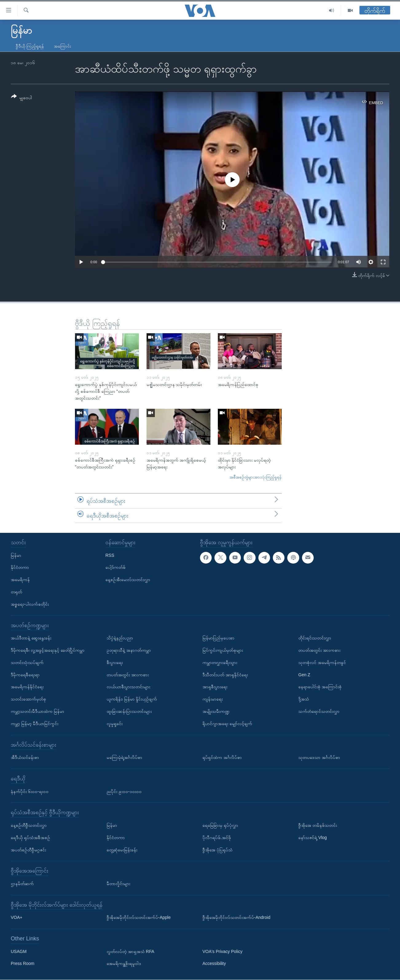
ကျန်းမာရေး (213, 699)
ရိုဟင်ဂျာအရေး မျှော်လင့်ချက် (227, 724)
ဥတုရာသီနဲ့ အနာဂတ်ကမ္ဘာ (129, 650)
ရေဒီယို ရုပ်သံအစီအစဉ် (30, 837)
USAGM (19, 951)
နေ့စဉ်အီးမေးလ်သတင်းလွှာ (128, 580)
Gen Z (304, 675)
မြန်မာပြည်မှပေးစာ (218, 638)
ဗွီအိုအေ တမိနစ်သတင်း (318, 825)
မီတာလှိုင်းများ (118, 884)
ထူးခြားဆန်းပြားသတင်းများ (129, 711)
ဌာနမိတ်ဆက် (22, 884)
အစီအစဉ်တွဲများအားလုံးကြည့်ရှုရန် (256, 477)
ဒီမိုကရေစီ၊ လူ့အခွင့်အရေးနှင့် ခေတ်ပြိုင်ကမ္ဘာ (48, 650)
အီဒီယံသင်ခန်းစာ (25, 758)
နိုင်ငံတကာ (20, 568)
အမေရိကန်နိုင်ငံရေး (27, 687)
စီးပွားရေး (115, 662)
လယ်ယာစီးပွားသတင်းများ (128, 687)
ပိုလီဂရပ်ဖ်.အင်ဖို (217, 837)
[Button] (22, 98)
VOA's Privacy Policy (222, 951)
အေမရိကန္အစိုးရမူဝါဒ (124, 964)
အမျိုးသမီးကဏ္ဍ (216, 711)
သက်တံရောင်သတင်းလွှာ (319, 711)
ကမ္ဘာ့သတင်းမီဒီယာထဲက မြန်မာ (37, 711)
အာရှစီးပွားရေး (215, 687)
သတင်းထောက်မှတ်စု (28, 699)
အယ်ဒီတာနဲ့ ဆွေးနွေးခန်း (31, 638)
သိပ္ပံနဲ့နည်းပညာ (120, 638)
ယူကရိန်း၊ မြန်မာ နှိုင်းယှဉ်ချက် (132, 699)
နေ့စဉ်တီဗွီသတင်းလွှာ (29, 825)
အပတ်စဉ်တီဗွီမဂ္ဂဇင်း (28, 850)
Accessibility (214, 964)
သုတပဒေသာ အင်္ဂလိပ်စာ (319, 758)
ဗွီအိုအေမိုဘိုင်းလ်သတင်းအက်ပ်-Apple (139, 918)
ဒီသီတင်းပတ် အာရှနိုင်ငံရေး (225, 675)
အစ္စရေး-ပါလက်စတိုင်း (30, 604)
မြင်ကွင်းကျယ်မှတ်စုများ (223, 650)
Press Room (23, 964)
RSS (110, 555)
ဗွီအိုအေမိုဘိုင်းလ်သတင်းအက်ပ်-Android (236, 918)
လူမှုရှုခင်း (115, 724)
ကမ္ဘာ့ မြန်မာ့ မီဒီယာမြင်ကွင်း (35, 724)
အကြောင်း (62, 46)
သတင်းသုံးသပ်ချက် (27, 662)
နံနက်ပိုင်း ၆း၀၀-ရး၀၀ (30, 791)
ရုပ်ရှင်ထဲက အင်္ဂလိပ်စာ (222, 758)
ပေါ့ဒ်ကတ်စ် (116, 568)
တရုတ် (16, 592)
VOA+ (17, 918)
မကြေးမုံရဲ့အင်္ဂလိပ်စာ (124, 758)
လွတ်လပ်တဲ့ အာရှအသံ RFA (130, 951)
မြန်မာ (16, 555)
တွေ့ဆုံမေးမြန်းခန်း (122, 850)
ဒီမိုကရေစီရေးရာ (25, 675)
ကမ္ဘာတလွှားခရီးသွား (220, 662)
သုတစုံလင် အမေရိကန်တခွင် (322, 662)
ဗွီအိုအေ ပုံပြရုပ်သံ (218, 850)
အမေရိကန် (20, 580)
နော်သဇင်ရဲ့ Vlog (313, 837)
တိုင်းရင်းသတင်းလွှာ (315, 638)
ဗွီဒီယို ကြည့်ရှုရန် (30, 46)
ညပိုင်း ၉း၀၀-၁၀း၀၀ (124, 791)
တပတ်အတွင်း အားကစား (128, 675)
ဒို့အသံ (304, 699)
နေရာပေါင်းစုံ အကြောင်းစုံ (320, 687)
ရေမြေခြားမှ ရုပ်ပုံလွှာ (220, 825)
